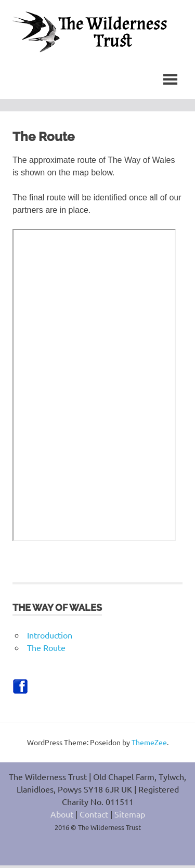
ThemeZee (149, 745)
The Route (46, 650)
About (62, 816)
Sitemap (130, 816)
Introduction (50, 637)
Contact (94, 816)
